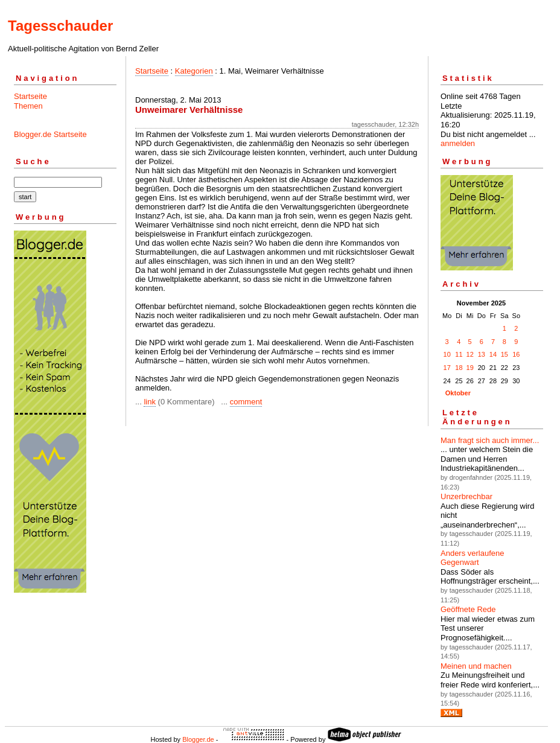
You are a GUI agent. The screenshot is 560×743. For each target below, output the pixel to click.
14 (493, 354)
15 (504, 354)
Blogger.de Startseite (50, 134)
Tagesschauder (60, 26)
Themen (28, 106)
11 (459, 354)
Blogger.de (198, 739)
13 (482, 354)
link (150, 402)
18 (459, 368)
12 (470, 354)
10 (447, 354)
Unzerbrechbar (466, 496)
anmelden (458, 143)
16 (516, 354)
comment (246, 402)
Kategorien (194, 71)
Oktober (458, 393)
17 (447, 368)
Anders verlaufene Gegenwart (472, 558)
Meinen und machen (476, 666)
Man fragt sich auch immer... (490, 440)
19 (470, 368)
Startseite (30, 96)
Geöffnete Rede (468, 609)
